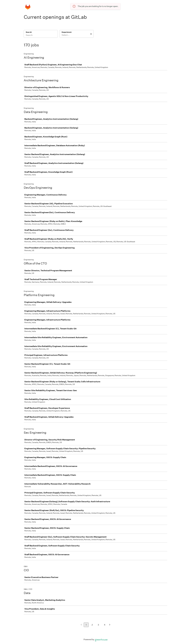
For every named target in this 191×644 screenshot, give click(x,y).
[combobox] (62, 35)
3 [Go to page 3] (98, 625)
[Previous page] (81, 625)
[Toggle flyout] (91, 34)
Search (29, 32)
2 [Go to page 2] (92, 625)
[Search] (41, 35)
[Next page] (110, 625)
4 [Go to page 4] (105, 625)
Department (67, 32)
